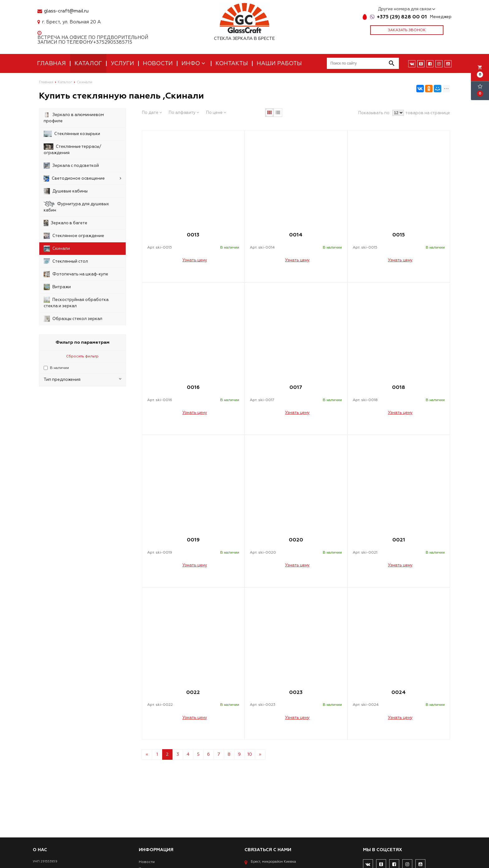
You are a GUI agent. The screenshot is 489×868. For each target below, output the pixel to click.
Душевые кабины (66, 191)
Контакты (232, 63)
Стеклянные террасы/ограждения (73, 149)
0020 (296, 540)
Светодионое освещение (82, 178)
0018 (399, 387)
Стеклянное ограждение (74, 236)
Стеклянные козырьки (72, 134)
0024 (399, 692)
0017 (296, 387)
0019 (193, 540)
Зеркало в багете (65, 223)
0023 (296, 692)
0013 (193, 235)
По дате (152, 113)
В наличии (59, 368)
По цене (216, 113)
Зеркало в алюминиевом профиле (74, 118)
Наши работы (279, 63)
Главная (51, 63)
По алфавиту (184, 113)
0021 (399, 540)
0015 (399, 235)
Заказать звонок (407, 30)
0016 (193, 387)
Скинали (57, 249)
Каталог (88, 63)
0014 (296, 235)
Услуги (122, 63)
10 (250, 754)
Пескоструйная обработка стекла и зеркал (76, 303)
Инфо (194, 63)
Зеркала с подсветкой (71, 166)
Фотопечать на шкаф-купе (76, 274)
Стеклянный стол (66, 261)
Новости (158, 63)
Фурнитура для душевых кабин (76, 207)
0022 (193, 692)
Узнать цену (195, 260)
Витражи (57, 287)
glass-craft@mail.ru (66, 11)
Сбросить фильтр (82, 356)
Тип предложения (82, 379)
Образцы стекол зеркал (73, 319)
